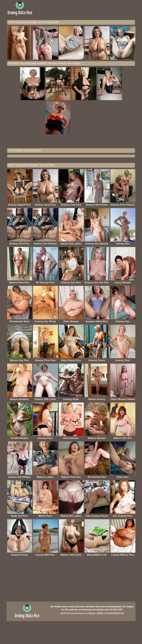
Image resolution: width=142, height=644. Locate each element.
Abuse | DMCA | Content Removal (106, 636)
